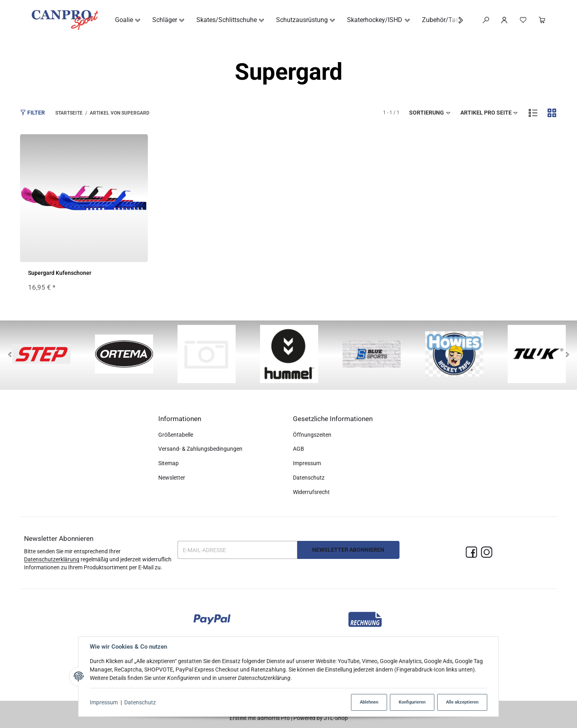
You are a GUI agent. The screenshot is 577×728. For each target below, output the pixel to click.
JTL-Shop (336, 718)
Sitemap (168, 463)
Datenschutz (140, 702)
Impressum (104, 702)
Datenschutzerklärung (52, 559)
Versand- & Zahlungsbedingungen (200, 449)
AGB (299, 449)
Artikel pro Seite (490, 113)
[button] (457, 20)
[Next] (567, 355)
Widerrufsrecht (311, 492)
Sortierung (430, 113)
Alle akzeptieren (462, 702)
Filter (32, 112)
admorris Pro (273, 718)
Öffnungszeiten (312, 435)
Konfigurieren (412, 702)
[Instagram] (487, 553)
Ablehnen (369, 702)
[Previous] (10, 355)
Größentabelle (176, 435)
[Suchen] (486, 20)
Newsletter (172, 478)
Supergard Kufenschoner (60, 273)
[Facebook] (471, 553)
